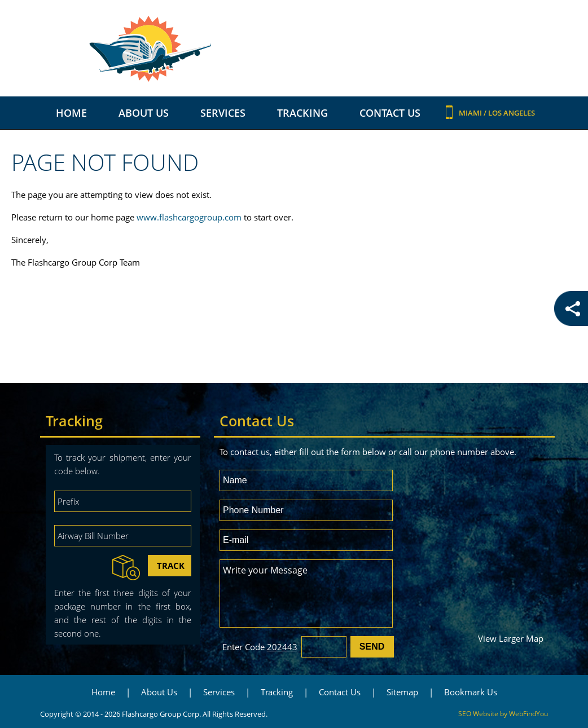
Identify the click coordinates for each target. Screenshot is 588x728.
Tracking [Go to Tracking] (302, 113)
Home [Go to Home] (71, 113)
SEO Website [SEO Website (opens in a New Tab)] (478, 714)
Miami (471, 113)
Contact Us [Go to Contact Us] (390, 113)
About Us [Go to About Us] (144, 113)
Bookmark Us (471, 692)
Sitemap (402, 692)
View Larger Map (511, 638)
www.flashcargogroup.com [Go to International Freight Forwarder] (189, 217)
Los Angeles (512, 113)
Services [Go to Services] (223, 113)
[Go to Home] (294, 49)
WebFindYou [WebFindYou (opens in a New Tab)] (528, 714)
